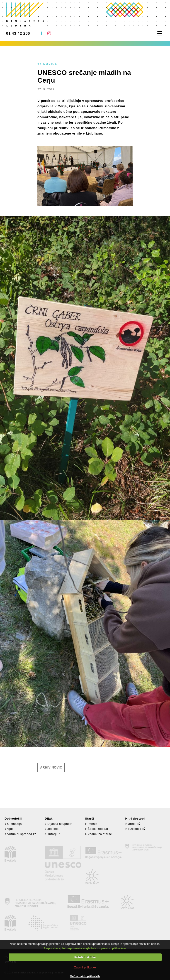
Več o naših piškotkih (85, 976)
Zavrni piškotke (85, 967)
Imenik (91, 824)
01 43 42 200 (18, 34)
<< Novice (47, 64)
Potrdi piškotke (85, 957)
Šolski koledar (97, 829)
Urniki (131, 824)
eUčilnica (133, 829)
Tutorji (51, 834)
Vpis (9, 829)
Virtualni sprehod (18, 834)
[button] (160, 33)
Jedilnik (52, 829)
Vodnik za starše (98, 834)
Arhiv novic (51, 767)
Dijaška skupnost (58, 824)
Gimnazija (13, 824)
